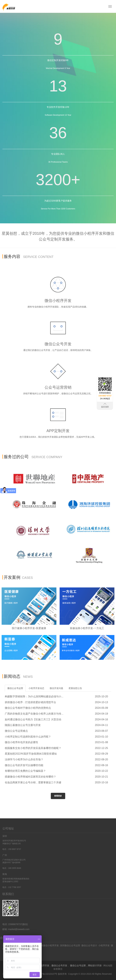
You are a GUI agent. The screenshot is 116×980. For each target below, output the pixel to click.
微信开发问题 (56, 688)
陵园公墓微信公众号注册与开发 (23, 725)
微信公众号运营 (15, 688)
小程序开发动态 (36, 688)
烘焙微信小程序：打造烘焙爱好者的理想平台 (30, 702)
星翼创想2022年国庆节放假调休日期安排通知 (31, 754)
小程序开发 (104, 945)
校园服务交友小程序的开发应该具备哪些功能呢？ (33, 748)
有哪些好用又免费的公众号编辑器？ (25, 771)
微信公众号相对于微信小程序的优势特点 (28, 708)
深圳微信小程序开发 (49, 945)
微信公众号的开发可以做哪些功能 (24, 765)
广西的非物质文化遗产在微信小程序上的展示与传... (34, 714)
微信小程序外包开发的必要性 (21, 742)
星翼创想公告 (75, 688)
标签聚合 (58, 969)
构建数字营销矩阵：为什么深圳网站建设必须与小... (34, 696)
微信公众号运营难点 (16, 731)
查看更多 (58, 796)
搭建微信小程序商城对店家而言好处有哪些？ (30, 777)
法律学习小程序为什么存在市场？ (24, 759)
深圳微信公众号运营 (70, 945)
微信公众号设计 (89, 945)
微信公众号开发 (59, 966)
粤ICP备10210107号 (47, 974)
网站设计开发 (95, 966)
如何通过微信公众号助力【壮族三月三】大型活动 (33, 719)
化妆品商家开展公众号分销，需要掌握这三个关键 (33, 782)
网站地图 (108, 966)
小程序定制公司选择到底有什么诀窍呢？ (28, 737)
